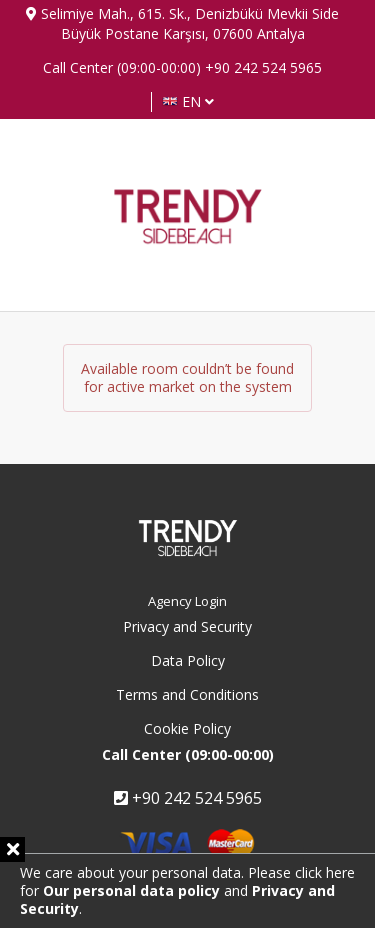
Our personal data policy (131, 890)
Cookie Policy (187, 728)
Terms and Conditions (187, 694)
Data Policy (188, 660)
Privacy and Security (187, 626)
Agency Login (187, 601)
